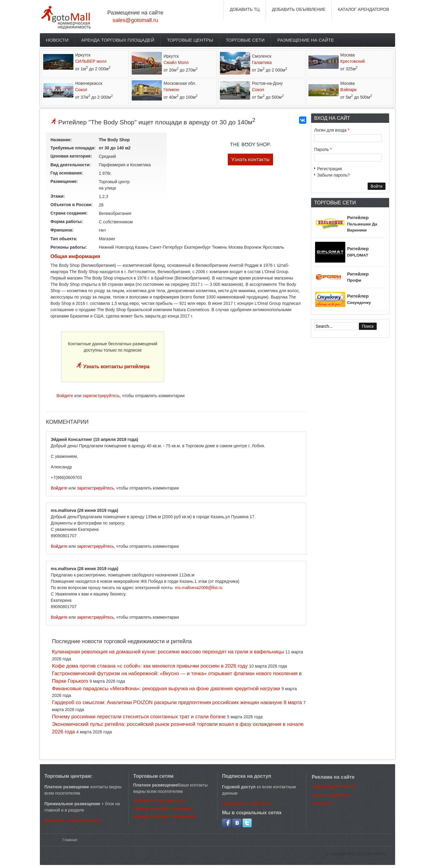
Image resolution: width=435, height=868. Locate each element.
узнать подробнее (331, 795)
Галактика (262, 62)
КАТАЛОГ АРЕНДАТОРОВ (363, 9)
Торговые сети (245, 40)
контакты (321, 803)
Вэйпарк (349, 90)
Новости (57, 40)
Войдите (65, 396)
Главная (70, 840)
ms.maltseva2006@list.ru (199, 588)
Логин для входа (332, 130)
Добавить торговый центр (72, 820)
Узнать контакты (250, 160)
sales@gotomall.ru (135, 20)
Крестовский (353, 61)
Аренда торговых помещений (164, 816)
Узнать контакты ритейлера (116, 367)
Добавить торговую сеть (159, 800)
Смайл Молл (176, 62)
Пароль (323, 149)
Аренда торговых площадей (118, 40)
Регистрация (330, 169)
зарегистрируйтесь (101, 396)
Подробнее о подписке (246, 803)
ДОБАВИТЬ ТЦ (245, 9)
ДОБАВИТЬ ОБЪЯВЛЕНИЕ (299, 9)
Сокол (81, 90)
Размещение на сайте (306, 40)
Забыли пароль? (333, 175)
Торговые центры (190, 40)
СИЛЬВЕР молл (91, 61)
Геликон (172, 90)
